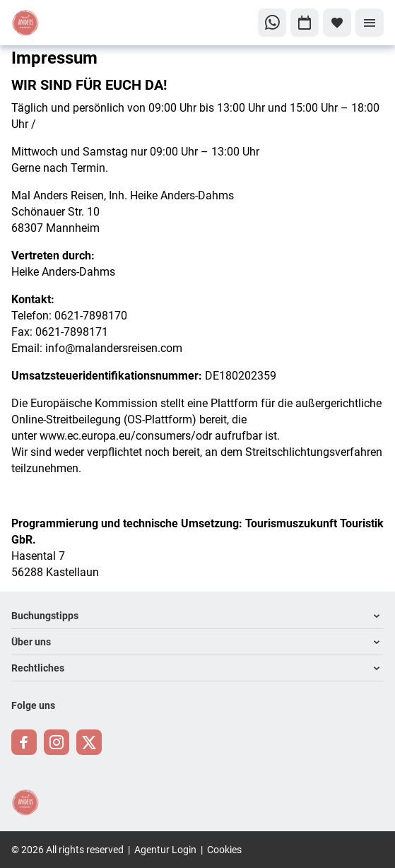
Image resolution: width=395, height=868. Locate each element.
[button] (197, 616)
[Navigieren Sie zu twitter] (89, 742)
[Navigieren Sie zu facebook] (24, 742)
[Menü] (370, 23)
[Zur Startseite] (59, 23)
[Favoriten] (337, 23)
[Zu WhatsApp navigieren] (272, 23)
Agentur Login (165, 849)
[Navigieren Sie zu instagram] (57, 742)
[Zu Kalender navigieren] (305, 23)
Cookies (224, 849)
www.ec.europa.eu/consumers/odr (126, 435)
